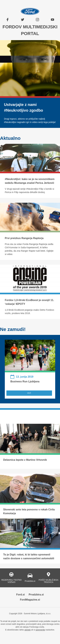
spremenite (40, 630)
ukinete (28, 630)
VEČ (29, 393)
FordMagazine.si (30, 600)
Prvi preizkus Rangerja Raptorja (24, 238)
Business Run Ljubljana (25, 381)
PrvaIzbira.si (36, 595)
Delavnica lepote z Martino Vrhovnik (25, 460)
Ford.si (20, 595)
